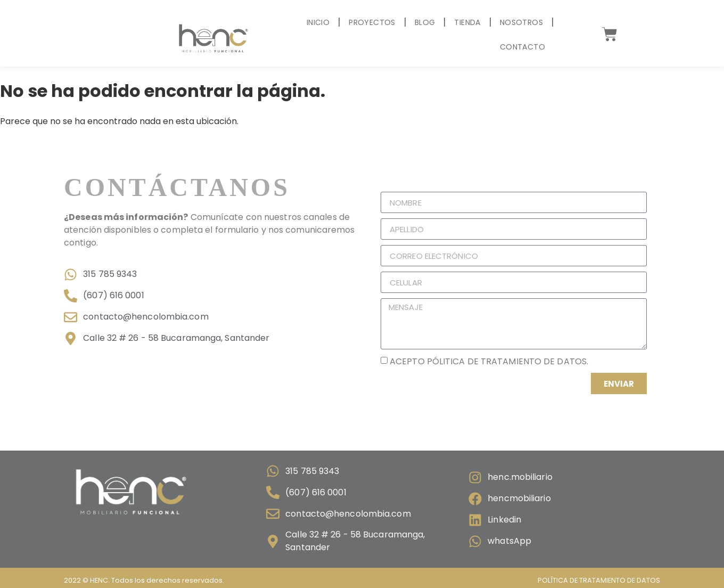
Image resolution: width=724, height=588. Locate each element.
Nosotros (521, 22)
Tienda (467, 22)
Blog (425, 22)
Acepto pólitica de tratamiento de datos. (489, 361)
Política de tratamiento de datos (599, 580)
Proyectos (372, 22)
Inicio (318, 22)
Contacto (523, 47)
